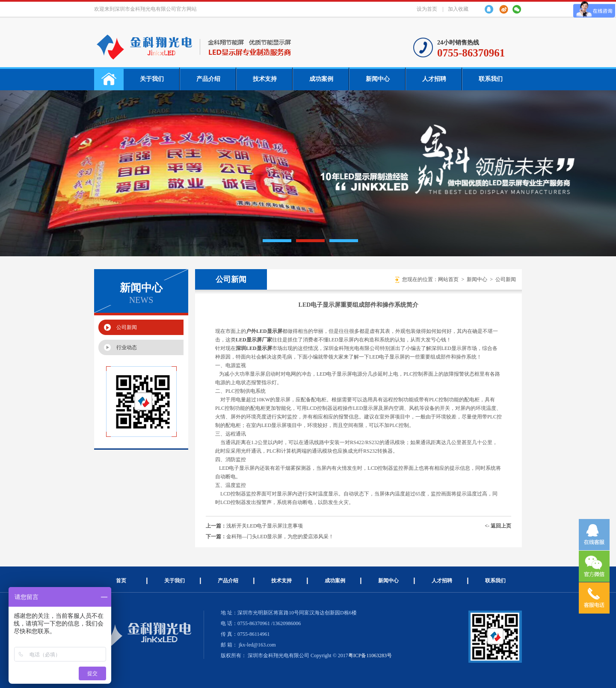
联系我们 (491, 79)
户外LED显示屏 (264, 331)
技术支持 (265, 79)
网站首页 (448, 279)
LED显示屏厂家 (254, 340)
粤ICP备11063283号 (370, 655)
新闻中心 (378, 79)
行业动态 (127, 347)
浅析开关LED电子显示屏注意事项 (265, 526)
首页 (121, 581)
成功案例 (321, 79)
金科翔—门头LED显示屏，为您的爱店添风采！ (280, 537)
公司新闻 (127, 327)
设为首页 (427, 9)
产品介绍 (208, 79)
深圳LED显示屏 (254, 348)
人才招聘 (434, 79)
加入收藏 (458, 9)
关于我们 (152, 79)
